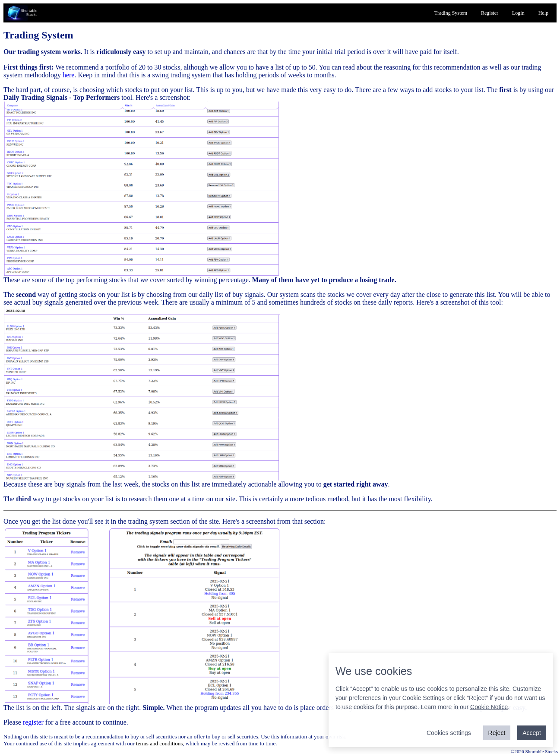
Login (518, 13)
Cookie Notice (489, 707)
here (69, 75)
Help (543, 13)
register (33, 722)
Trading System (451, 13)
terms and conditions (159, 743)
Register (490, 13)
